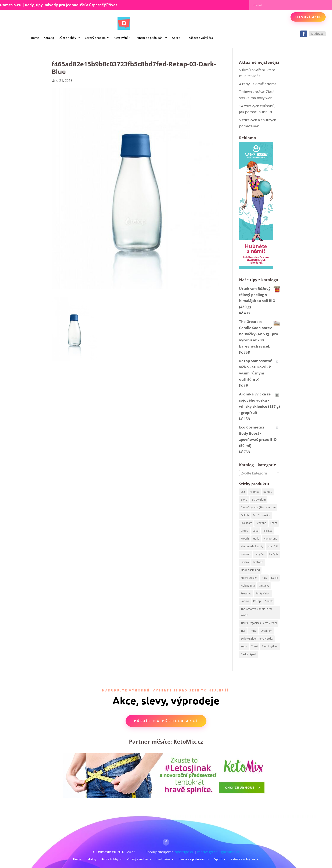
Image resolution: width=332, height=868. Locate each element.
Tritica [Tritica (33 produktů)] (253, 631)
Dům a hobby (67, 38)
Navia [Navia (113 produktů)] (275, 578)
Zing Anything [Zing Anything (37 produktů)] (270, 646)
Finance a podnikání (150, 38)
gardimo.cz (230, 852)
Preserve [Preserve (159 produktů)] (246, 593)
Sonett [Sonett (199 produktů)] (269, 601)
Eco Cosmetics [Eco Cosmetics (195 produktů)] (262, 515)
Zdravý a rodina (95, 38)
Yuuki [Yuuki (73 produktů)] (255, 646)
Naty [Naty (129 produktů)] (264, 578)
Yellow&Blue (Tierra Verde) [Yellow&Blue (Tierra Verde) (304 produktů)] (257, 639)
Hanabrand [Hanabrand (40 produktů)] (270, 539)
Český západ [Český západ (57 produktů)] (248, 654)
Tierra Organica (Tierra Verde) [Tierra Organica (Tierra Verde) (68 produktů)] (259, 623)
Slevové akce (308, 17)
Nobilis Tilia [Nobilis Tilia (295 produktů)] (248, 586)
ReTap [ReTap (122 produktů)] (257, 601)
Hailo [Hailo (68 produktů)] (256, 539)
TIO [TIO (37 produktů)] (243, 631)
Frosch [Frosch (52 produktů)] (245, 539)
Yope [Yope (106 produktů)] (244, 646)
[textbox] (260, 473)
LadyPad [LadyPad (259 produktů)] (260, 554)
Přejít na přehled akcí (166, 721)
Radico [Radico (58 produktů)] (245, 601)
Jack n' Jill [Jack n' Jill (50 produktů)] (273, 546)
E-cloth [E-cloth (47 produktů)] (245, 515)
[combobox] (260, 473)
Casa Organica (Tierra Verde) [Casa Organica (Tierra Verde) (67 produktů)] (258, 507)
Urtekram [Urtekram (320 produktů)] (267, 631)
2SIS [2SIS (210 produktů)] (243, 492)
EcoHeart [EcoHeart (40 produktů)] (246, 523)
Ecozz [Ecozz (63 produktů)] (274, 523)
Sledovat (317, 34)
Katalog (49, 38)
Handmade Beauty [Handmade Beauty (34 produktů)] (252, 546)
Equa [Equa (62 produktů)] (256, 531)
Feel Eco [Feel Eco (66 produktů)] (268, 531)
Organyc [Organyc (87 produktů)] (264, 586)
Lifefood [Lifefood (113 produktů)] (258, 562)
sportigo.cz (184, 852)
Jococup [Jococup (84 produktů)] (246, 554)
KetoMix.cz (188, 741)
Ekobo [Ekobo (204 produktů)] (245, 531)
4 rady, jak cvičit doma (258, 84)
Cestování (121, 38)
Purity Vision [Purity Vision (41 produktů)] (263, 593)
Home (35, 38)
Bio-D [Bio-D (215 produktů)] (244, 500)
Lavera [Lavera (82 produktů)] (245, 562)
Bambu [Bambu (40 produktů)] (268, 492)
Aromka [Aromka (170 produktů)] (254, 492)
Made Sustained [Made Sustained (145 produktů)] (250, 570)
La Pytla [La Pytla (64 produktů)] (274, 554)
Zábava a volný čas (201, 38)
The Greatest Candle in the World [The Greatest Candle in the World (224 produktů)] (257, 612)
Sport (176, 38)
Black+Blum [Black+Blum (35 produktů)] (259, 500)
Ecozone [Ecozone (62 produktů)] (261, 523)
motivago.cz (207, 852)
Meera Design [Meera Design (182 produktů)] (249, 578)
